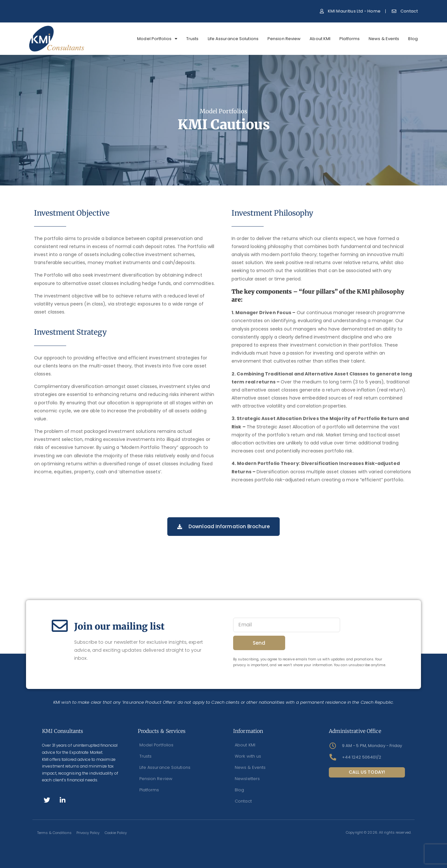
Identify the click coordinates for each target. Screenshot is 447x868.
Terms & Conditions (54, 833)
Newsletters (247, 779)
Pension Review (284, 39)
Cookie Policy (115, 833)
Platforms (350, 39)
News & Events (384, 39)
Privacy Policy (88, 833)
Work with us (248, 756)
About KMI (320, 39)
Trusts (193, 39)
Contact (243, 801)
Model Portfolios (157, 39)
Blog (413, 39)
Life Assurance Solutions (233, 39)
